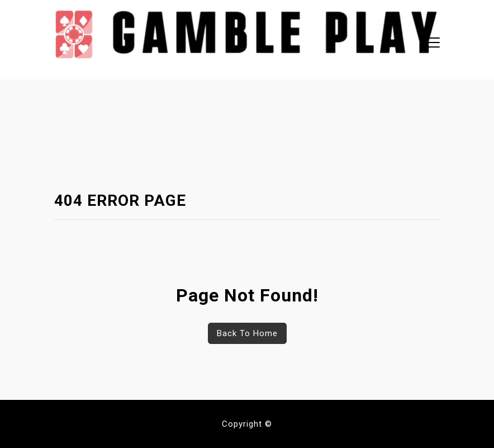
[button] (430, 44)
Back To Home (247, 333)
